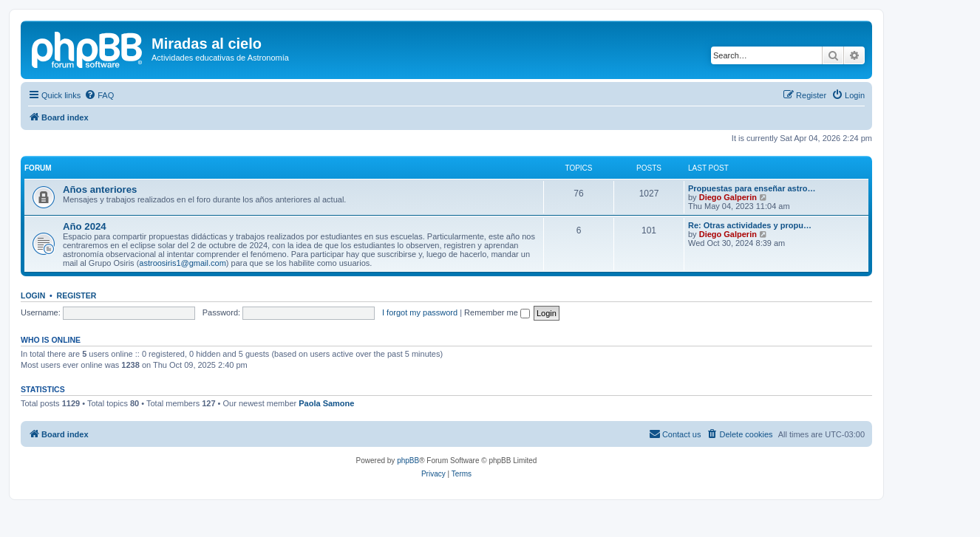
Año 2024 (85, 226)
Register (77, 295)
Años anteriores (100, 189)
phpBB (408, 461)
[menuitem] (99, 95)
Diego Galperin (728, 197)
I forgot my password (420, 312)
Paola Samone (326, 403)
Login (33, 295)
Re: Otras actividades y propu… (750, 225)
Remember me (497, 312)
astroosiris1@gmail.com (183, 263)
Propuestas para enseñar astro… (752, 188)
